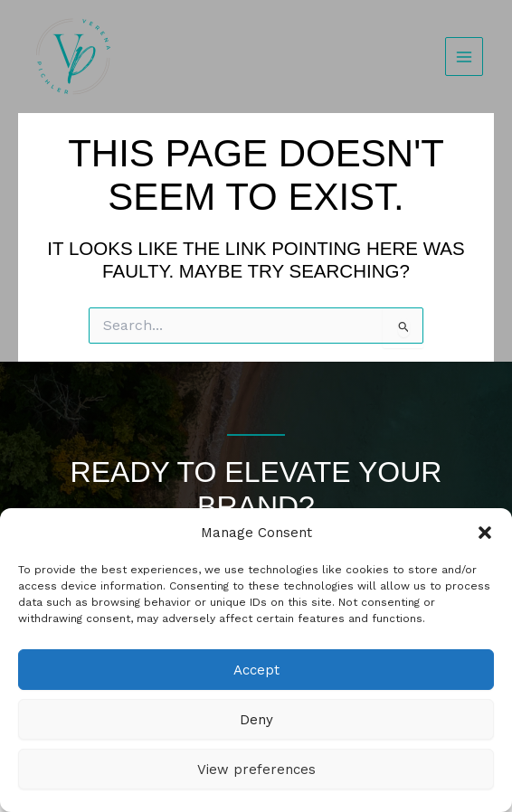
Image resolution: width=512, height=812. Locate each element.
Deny (256, 720)
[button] (485, 533)
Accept (256, 670)
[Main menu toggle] (465, 57)
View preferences (256, 770)
